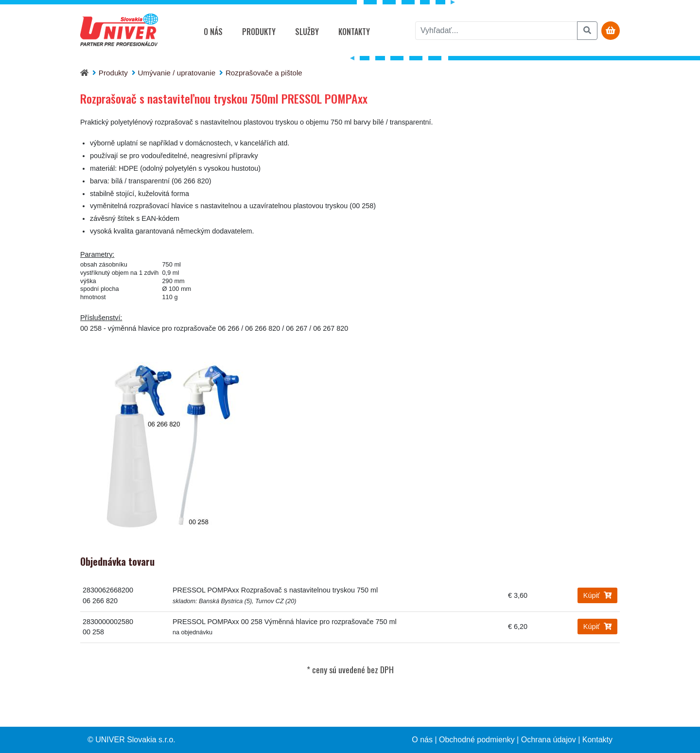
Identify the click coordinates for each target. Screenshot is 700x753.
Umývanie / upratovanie (177, 73)
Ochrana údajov (549, 740)
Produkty (259, 32)
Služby (307, 32)
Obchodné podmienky (477, 740)
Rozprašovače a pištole (264, 73)
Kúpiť (597, 595)
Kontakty (354, 32)
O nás (213, 32)
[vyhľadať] (496, 31)
